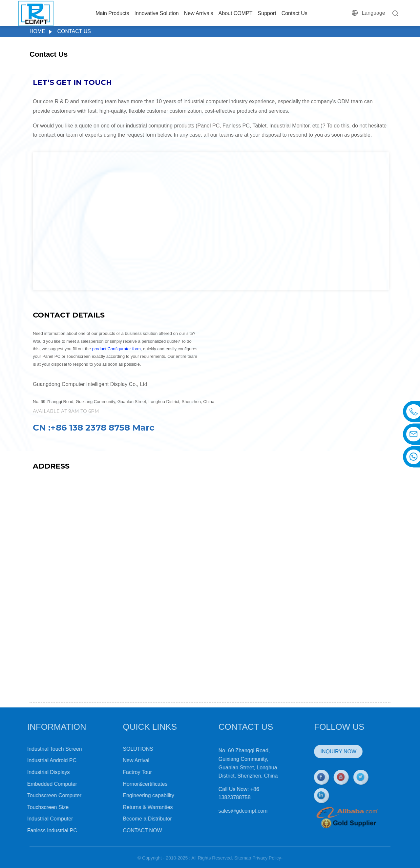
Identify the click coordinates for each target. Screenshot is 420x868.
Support (267, 13)
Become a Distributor (132, 819)
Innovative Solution (156, 13)
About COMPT (236, 13)
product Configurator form (116, 349)
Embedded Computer (37, 784)
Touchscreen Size (33, 807)
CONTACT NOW (127, 830)
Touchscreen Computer (40, 795)
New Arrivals (199, 13)
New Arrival (121, 760)
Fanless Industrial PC (37, 830)
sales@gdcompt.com (228, 811)
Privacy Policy (267, 861)
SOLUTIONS (123, 749)
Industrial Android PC (37, 760)
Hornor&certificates (130, 784)
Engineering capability (134, 795)
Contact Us (294, 13)
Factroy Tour (123, 772)
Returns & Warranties (133, 807)
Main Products (112, 13)
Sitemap (243, 861)
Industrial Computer (35, 819)
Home (37, 31)
